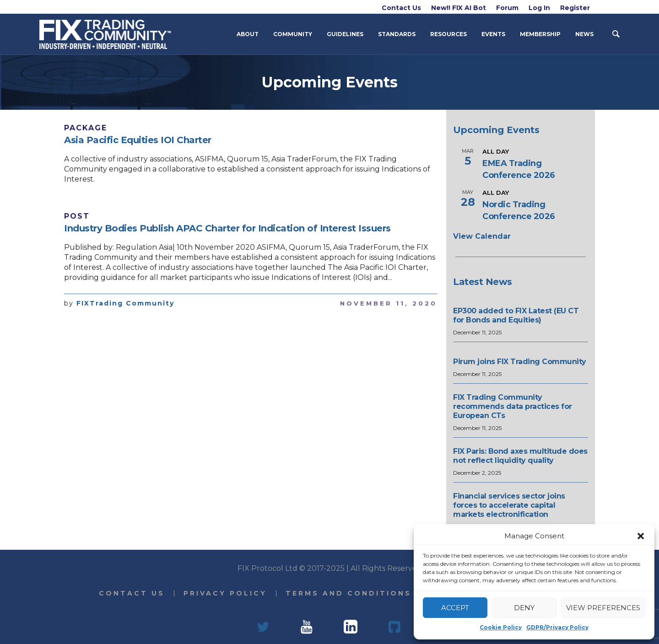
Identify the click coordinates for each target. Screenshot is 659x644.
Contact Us (132, 593)
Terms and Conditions (348, 593)
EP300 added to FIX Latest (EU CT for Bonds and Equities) (516, 315)
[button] (641, 536)
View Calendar (482, 236)
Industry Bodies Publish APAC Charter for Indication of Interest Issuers (227, 228)
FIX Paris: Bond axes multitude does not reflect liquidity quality (520, 456)
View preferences (603, 608)
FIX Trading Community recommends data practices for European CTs (513, 406)
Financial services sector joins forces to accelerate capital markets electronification (509, 505)
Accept (455, 608)
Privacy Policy (225, 593)
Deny (524, 608)
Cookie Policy (501, 627)
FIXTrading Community (125, 303)
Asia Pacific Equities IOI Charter (138, 140)
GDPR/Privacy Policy (557, 627)
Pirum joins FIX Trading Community (520, 362)
